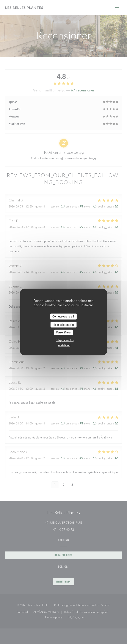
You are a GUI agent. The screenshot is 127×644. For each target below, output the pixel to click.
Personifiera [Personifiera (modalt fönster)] (63, 332)
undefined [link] (64, 345)
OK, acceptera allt (63, 316)
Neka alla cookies (63, 324)
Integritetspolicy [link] (65, 340)
